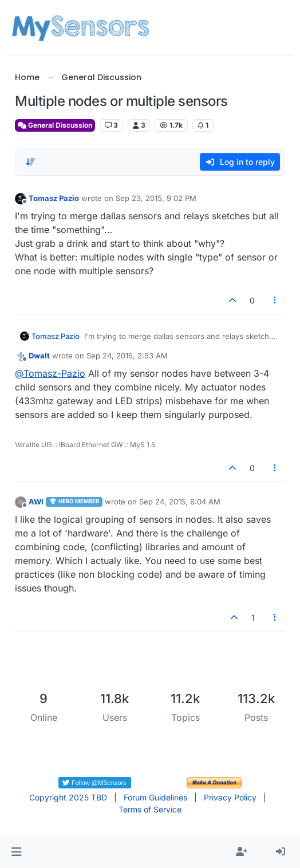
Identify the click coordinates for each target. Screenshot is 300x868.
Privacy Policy (230, 797)
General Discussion (55, 125)
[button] (16, 852)
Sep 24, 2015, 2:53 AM (127, 356)
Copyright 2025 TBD (68, 797)
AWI (36, 502)
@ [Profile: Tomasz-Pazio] (50, 373)
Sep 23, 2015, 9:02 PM (156, 198)
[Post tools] (275, 300)
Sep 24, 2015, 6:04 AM (180, 502)
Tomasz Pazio (54, 198)
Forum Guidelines (155, 797)
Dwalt (39, 356)
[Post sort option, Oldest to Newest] (30, 162)
